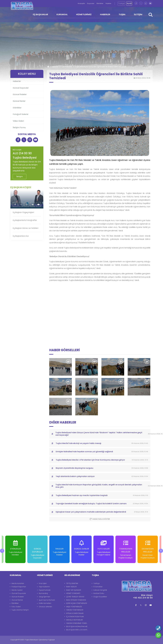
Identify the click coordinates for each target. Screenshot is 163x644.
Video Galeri (18, 121)
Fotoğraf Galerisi (21, 114)
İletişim (20, 177)
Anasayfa (81, 3)
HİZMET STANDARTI (73, 593)
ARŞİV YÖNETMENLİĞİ (74, 607)
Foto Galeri (16, 607)
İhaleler (108, 3)
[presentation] (2, 551)
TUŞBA (122, 14)
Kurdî (129, 3)
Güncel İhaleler (20, 94)
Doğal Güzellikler (100, 597)
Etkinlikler (100, 3)
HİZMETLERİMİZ (84, 14)
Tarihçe (97, 583)
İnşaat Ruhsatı (45, 590)
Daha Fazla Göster (100, 519)
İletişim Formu (19, 127)
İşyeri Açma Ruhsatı (47, 600)
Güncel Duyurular (21, 88)
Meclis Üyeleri (17, 590)
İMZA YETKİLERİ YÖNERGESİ (76, 600)
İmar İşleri (43, 583)
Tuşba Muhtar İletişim (20, 610)
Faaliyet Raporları (19, 587)
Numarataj (43, 593)
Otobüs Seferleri (45, 607)
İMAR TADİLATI (71, 587)
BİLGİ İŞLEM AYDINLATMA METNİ (78, 626)
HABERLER (105, 14)
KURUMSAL (62, 14)
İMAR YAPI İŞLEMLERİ (74, 590)
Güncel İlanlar (19, 101)
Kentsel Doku (99, 593)
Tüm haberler (67, 67)
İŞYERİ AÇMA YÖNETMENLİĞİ (77, 603)
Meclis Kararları (18, 583)
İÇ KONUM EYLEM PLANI (75, 617)
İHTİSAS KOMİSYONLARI (75, 613)
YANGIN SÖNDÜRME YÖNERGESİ (78, 623)
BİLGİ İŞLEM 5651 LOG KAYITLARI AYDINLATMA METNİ (78, 630)
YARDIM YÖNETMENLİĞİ (75, 610)
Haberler (55, 67)
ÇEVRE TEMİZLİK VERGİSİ (75, 597)
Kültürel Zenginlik (100, 590)
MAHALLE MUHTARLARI (75, 620)
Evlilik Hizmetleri (45, 603)
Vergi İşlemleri (44, 597)
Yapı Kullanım (44, 587)
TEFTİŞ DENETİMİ (72, 583)
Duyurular (91, 3)
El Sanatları (98, 587)
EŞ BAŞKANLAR (40, 14)
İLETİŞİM (138, 14)
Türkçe (121, 3)
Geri (149, 67)
